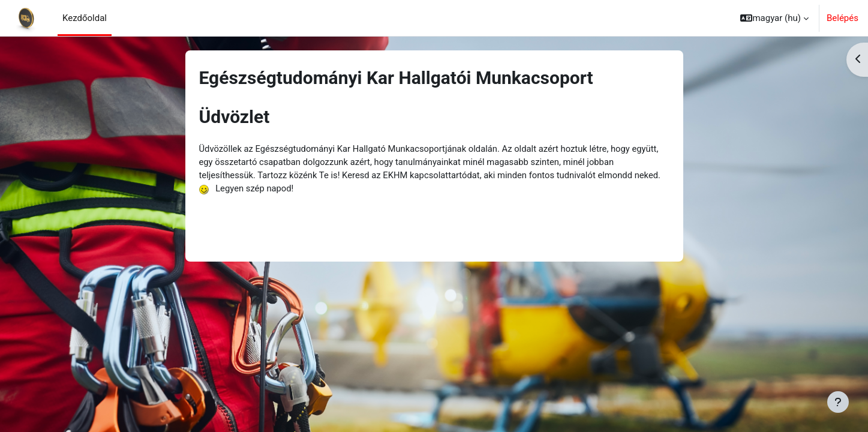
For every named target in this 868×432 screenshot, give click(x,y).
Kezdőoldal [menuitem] (85, 18)
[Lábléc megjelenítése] (838, 402)
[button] (774, 18)
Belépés (843, 18)
